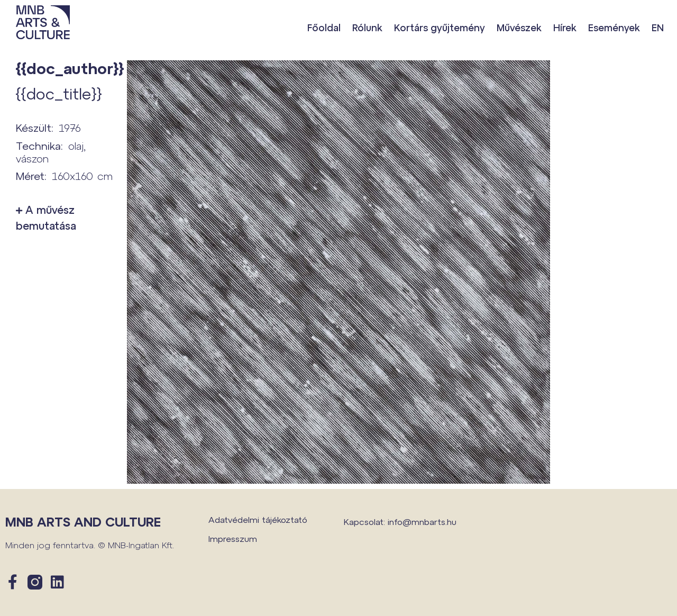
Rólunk (367, 28)
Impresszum (233, 538)
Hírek (565, 28)
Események (614, 28)
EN (658, 28)
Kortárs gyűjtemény (440, 28)
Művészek (519, 28)
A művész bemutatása (46, 218)
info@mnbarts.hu (422, 522)
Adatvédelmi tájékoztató (258, 519)
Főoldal (324, 28)
